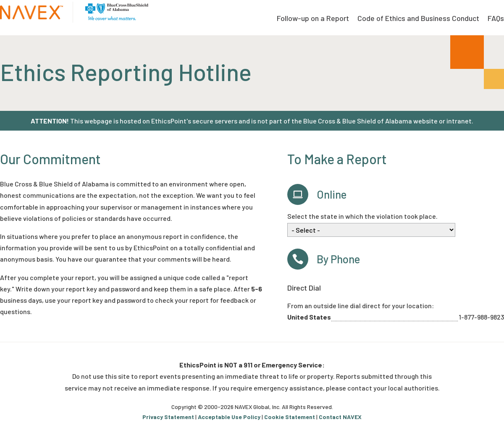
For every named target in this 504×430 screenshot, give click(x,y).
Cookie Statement (290, 417)
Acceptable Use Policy (229, 417)
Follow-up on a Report (313, 18)
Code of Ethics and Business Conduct (418, 18)
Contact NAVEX (340, 417)
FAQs (496, 18)
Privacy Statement (168, 417)
